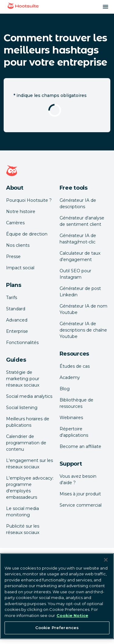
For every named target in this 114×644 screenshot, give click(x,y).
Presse (13, 257)
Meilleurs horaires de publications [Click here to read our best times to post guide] (28, 422)
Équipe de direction (27, 234)
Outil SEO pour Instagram (75, 274)
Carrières (15, 223)
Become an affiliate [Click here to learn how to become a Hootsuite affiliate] (80, 446)
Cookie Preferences (57, 628)
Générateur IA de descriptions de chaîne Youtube (83, 330)
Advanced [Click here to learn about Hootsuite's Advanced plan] (17, 320)
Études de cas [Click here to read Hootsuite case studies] (75, 366)
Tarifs (12, 298)
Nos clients (18, 245)
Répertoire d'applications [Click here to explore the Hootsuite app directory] (74, 432)
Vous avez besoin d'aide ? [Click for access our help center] (78, 479)
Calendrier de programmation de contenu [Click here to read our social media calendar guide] (26, 443)
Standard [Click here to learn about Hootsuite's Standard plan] (16, 309)
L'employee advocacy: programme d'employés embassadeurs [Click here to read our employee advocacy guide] (30, 488)
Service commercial (81, 505)
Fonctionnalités (22, 343)
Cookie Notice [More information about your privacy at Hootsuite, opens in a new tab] (72, 615)
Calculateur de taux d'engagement (80, 256)
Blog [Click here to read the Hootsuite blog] (65, 389)
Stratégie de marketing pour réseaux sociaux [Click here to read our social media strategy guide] (23, 379)
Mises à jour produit (80, 494)
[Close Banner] (106, 560)
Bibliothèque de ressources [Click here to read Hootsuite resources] (76, 403)
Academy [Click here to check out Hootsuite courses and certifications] (70, 377)
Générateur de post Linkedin (80, 292)
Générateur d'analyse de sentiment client (82, 221)
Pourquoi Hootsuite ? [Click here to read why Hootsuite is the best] (29, 200)
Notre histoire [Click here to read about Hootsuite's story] (21, 212)
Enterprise (17, 331)
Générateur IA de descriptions (78, 203)
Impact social (20, 268)
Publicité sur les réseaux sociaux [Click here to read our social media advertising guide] (23, 529)
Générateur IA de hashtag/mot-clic (78, 239)
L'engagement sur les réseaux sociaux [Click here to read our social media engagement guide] (29, 464)
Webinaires (71, 418)
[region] (57, 596)
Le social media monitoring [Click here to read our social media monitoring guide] (22, 512)
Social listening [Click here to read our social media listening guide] (22, 408)
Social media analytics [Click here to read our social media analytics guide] (29, 396)
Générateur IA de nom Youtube (83, 309)
